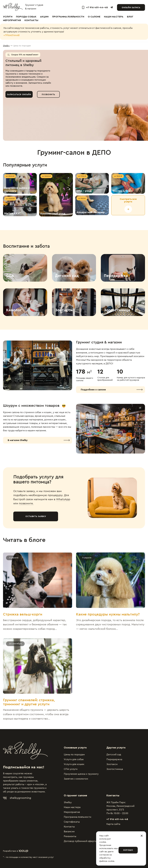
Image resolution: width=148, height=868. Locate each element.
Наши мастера (114, 17)
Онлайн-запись (131, 7)
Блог (130, 17)
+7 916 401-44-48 (117, 819)
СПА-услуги (71, 769)
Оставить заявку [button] (36, 516)
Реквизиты (70, 836)
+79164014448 (11, 35)
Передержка (114, 759)
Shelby (68, 802)
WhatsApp (63, 499)
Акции (44, 17)
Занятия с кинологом (76, 779)
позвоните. (26, 503)
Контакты (31, 20)
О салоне (94, 17)
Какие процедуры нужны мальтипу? (108, 614)
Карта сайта (113, 824)
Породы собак (26, 17)
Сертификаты (72, 822)
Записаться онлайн (19, 94)
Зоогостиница (115, 769)
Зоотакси (112, 764)
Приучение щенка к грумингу (81, 774)
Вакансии (69, 831)
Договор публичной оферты (80, 841)
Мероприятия (12, 20)
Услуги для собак (74, 759)
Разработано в (16, 851)
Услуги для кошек (74, 764)
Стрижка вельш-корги (23, 614)
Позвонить (48, 94)
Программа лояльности (68, 17)
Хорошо (128, 850)
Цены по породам (74, 755)
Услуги (8, 17)
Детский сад (114, 755)
